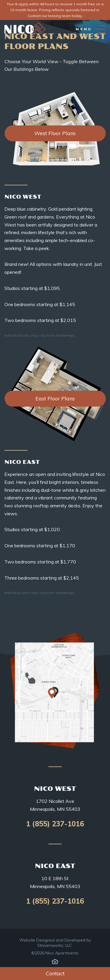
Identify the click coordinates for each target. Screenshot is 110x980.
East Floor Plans (55, 398)
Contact (55, 973)
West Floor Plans (55, 133)
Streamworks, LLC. (55, 945)
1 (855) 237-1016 (55, 824)
